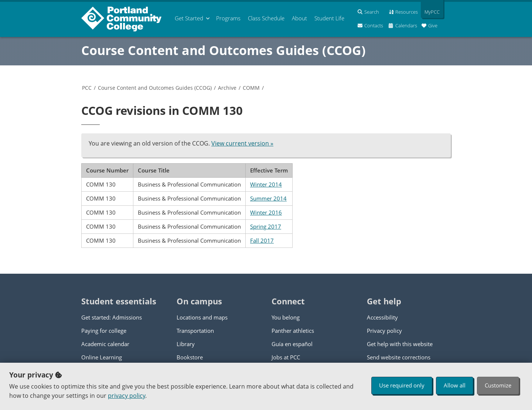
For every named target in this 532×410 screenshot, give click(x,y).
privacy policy (127, 396)
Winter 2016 (266, 212)
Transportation (195, 331)
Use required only (402, 385)
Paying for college (104, 331)
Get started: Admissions (112, 317)
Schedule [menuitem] (266, 18)
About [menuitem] (299, 18)
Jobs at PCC (286, 357)
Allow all (455, 385)
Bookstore (190, 357)
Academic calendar (105, 344)
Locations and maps (202, 317)
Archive (227, 88)
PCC (87, 88)
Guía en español (292, 344)
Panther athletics (293, 331)
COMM (251, 88)
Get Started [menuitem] (189, 18)
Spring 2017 (266, 226)
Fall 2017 (262, 240)
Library (186, 344)
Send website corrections (399, 357)
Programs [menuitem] (228, 18)
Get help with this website (400, 344)
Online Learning (102, 357)
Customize (498, 385)
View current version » (242, 143)
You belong (286, 317)
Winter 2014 (266, 184)
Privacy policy (384, 331)
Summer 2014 (268, 198)
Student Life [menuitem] (329, 18)
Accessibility (382, 317)
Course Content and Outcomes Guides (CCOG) (224, 50)
